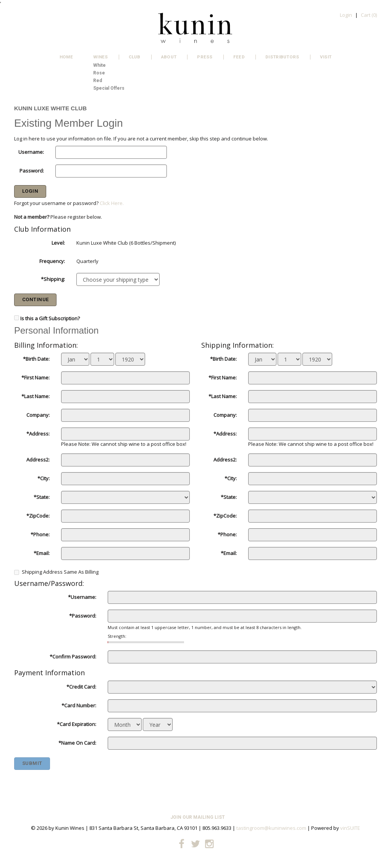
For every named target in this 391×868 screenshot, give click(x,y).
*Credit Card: (81, 687)
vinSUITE (350, 828)
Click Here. (112, 203)
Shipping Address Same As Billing (56, 572)
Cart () (369, 15)
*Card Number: (79, 705)
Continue (36, 299)
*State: (42, 497)
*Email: (42, 553)
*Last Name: (36, 396)
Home (66, 57)
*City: (44, 478)
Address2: (38, 460)
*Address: (38, 434)
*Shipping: (53, 279)
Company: (38, 415)
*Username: (82, 597)
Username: (31, 152)
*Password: (83, 616)
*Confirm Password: (73, 657)
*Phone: (40, 534)
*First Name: (36, 378)
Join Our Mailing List (198, 817)
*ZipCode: (38, 516)
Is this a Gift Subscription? (50, 318)
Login (346, 15)
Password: (32, 171)
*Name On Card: (77, 743)
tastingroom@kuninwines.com (271, 828)
